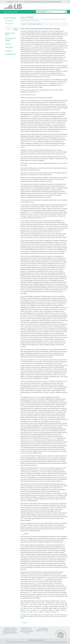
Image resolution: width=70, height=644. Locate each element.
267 (29, 610)
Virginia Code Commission (27, 630)
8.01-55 (43, 579)
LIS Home (31, 640)
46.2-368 (52, 124)
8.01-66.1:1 (54, 438)
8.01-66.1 (37, 92)
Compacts (9, 51)
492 (21, 612)
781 (58, 612)
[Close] (68, 2)
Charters (8, 44)
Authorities (9, 47)
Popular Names (9, 21)
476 (31, 610)
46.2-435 (30, 142)
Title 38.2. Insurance (35, 19)
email (40, 24)
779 (45, 612)
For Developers (43, 628)
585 (38, 612)
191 (41, 610)
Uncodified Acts (10, 54)
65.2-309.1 (38, 360)
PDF (35, 24)
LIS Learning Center (18, 2)
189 (26, 610)
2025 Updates (9, 24)
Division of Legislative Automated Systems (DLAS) (53, 642)
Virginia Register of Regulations (27, 631)
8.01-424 (37, 579)
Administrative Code (10, 34)
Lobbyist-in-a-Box (39, 640)
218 (54, 610)
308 (51, 612)
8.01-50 (47, 578)
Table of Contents (25, 19)
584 (36, 612)
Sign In (65, 642)
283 (61, 610)
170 (38, 610)
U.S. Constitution (27, 633)
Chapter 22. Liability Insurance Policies (50, 19)
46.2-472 (33, 46)
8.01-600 (23, 589)
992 (48, 610)
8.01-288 (48, 250)
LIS (14, 6)
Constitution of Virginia (10, 39)
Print (31, 24)
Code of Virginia (41, 12)
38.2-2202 (40, 51)
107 (28, 612)
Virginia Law (10, 12)
